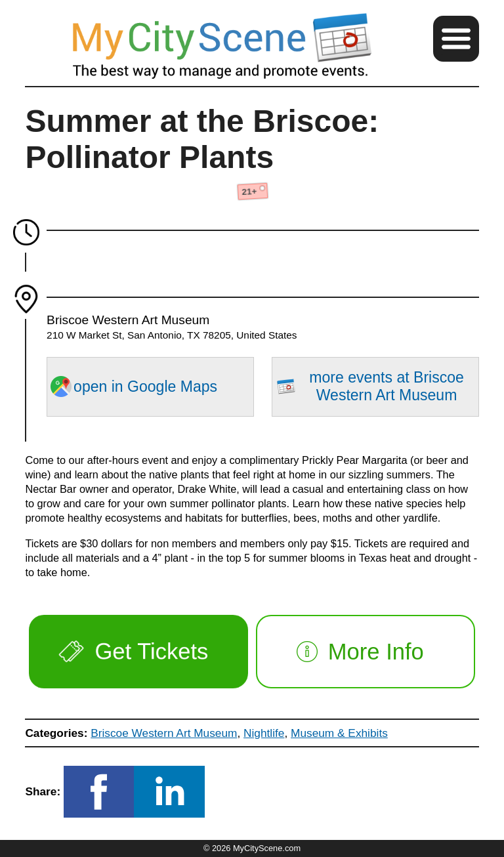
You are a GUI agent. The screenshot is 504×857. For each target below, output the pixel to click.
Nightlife (264, 733)
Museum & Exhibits (339, 733)
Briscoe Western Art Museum (164, 733)
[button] (456, 39)
